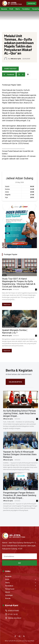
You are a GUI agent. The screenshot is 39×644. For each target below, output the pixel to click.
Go (20, 563)
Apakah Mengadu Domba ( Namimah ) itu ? (15, 331)
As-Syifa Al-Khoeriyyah (9, 327)
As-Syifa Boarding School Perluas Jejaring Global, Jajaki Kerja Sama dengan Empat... (19, 413)
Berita (4, 275)
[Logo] (12, 3)
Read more (7, 304)
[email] (19, 556)
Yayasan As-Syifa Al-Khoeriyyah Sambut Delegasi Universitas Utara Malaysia (20, 454)
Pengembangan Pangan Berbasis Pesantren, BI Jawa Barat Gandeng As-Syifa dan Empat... (20, 495)
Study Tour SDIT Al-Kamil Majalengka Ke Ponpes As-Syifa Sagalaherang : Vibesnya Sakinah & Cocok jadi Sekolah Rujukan (19, 283)
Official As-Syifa (16, 59)
